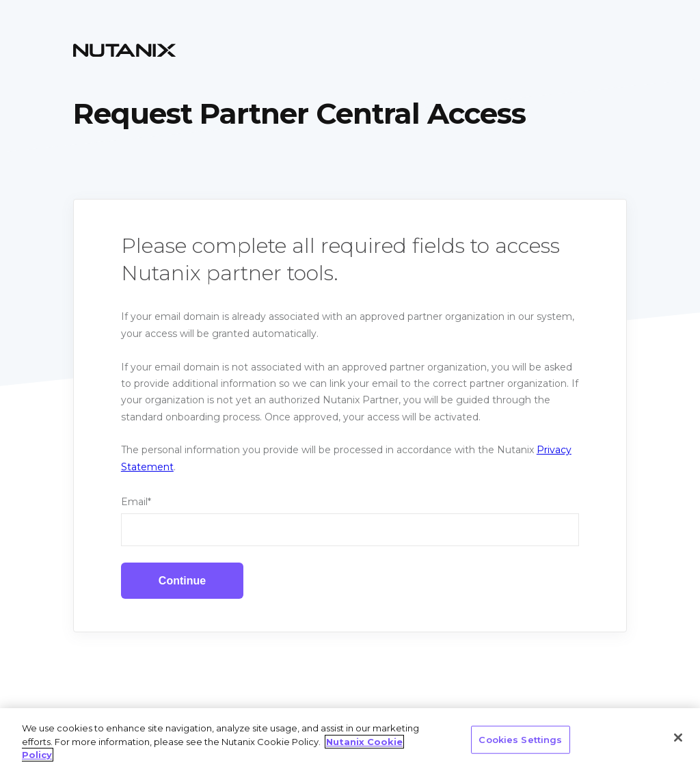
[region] (350, 739)
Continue (182, 581)
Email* (136, 502)
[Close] (678, 738)
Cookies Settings (520, 739)
